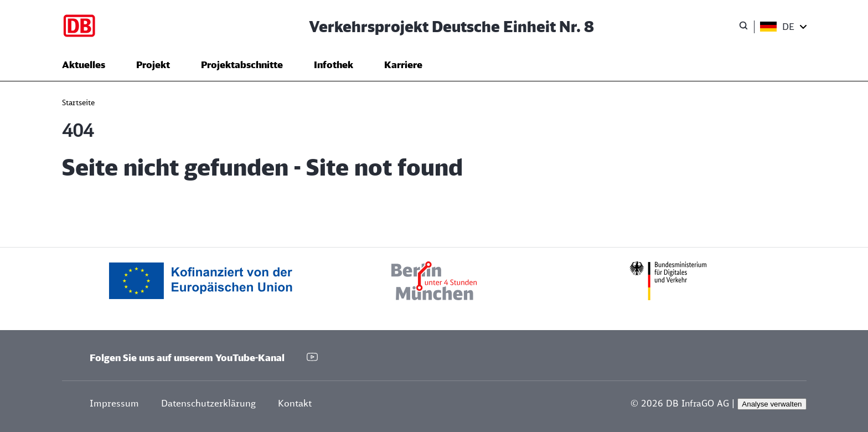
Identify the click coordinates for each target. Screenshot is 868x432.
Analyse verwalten (772, 404)
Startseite (78, 102)
